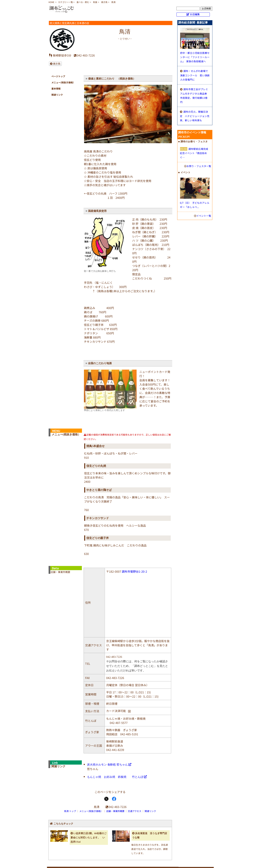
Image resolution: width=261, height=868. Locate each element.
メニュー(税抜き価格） (63, 82)
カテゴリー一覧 (65, 2)
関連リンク (57, 95)
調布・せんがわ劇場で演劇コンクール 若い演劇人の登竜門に (195, 75)
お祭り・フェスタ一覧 (199, 166)
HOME (51, 2)
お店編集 (195, 14)
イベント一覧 (204, 216)
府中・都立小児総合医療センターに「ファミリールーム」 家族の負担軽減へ (195, 57)
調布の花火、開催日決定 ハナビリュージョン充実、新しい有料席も (195, 116)
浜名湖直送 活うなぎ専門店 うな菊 (150, 835)
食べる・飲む (83, 2)
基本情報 (56, 89)
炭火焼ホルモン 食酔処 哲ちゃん (107, 764)
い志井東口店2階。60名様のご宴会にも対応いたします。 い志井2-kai (89, 837)
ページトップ (58, 76)
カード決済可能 (116, 711)
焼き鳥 (104, 2)
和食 (95, 2)
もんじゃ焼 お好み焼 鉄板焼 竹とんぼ (115, 777)
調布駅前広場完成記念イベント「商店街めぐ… (194, 153)
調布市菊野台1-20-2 (134, 571)
